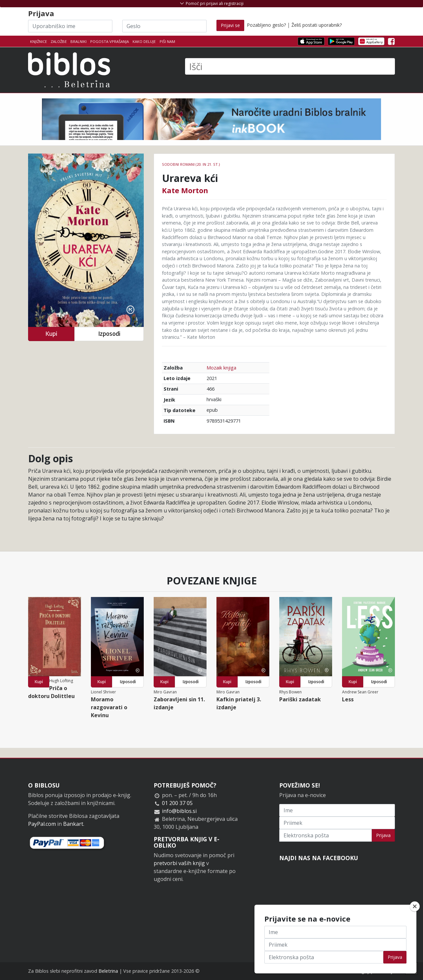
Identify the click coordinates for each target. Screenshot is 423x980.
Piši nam (167, 41)
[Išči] (290, 66)
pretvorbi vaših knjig (179, 863)
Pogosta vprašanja (110, 41)
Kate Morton (185, 190)
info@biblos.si (179, 811)
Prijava (383, 835)
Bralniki (78, 41)
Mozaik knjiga (221, 368)
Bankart (73, 824)
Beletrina (108, 971)
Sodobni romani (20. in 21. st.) (191, 164)
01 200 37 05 (177, 803)
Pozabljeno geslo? (266, 25)
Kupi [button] (51, 334)
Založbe (59, 41)
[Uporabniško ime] (70, 26)
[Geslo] (164, 26)
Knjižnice (38, 41)
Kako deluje (144, 41)
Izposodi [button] (109, 334)
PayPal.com (42, 824)
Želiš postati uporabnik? (317, 25)
